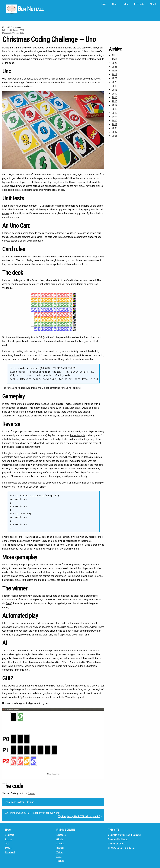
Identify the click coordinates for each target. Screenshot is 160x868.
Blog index (9, 835)
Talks (125, 4)
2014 (115, 105)
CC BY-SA (130, 848)
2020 (115, 82)
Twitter (60, 852)
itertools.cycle (78, 435)
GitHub (31, 794)
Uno (90, 48)
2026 (115, 63)
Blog (114, 4)
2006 (115, 136)
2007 (115, 132)
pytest (6, 213)
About (153, 4)
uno (32, 802)
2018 (115, 90)
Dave (9, 603)
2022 (115, 74)
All (113, 55)
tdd (27, 802)
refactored (74, 355)
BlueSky (60, 848)
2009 (115, 124)
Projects (139, 4)
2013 (115, 109)
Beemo (125, 839)
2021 (115, 78)
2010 (115, 121)
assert (6, 217)
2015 (115, 101)
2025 (115, 67)
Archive (8, 839)
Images (8, 848)
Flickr (59, 857)
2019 (115, 86)
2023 (115, 71)
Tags (114, 59)
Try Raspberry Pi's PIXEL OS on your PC (79, 816)
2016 (115, 97)
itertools (37, 359)
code (14, 802)
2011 (115, 117)
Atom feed (10, 852)
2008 (115, 128)
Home (103, 4)
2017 (10, 27)
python (21, 802)
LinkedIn (60, 844)
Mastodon (61, 835)
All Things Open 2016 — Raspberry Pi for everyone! (33, 813)
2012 (115, 113)
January (17, 27)
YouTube (60, 861)
